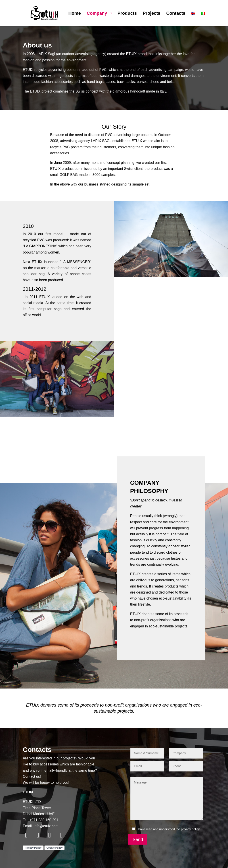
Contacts (176, 14)
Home (75, 14)
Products (127, 14)
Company (97, 14)
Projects (152, 14)
